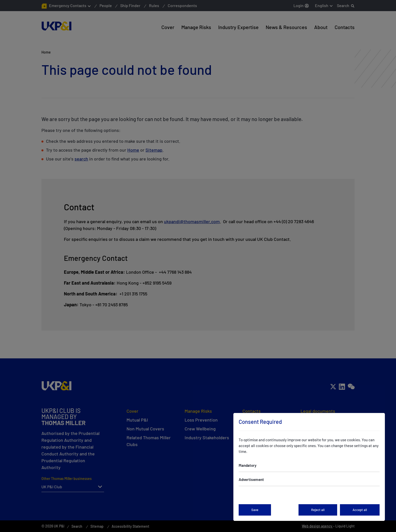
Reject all (318, 510)
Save (255, 510)
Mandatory (248, 465)
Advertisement (251, 479)
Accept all (360, 510)
